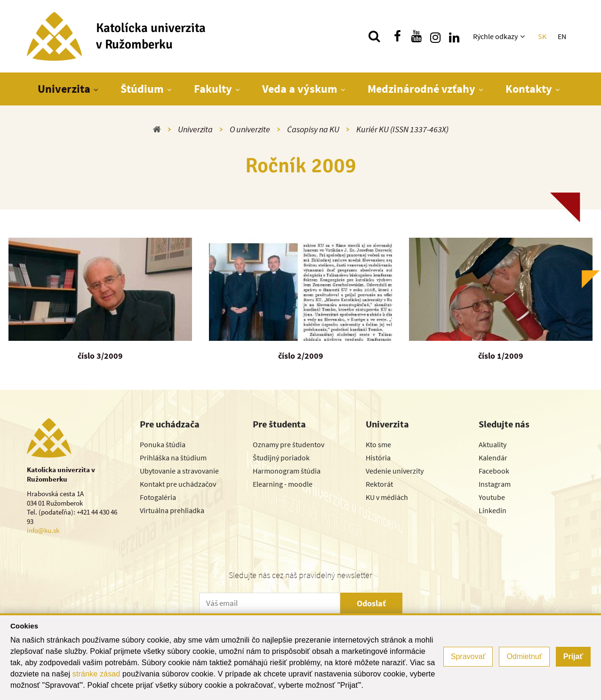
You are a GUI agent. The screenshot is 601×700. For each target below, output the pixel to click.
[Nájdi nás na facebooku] (398, 36)
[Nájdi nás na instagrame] (435, 36)
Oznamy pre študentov (288, 444)
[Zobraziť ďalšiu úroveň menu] (524, 36)
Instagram (495, 484)
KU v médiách (387, 497)
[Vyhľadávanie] (374, 36)
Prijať (573, 656)
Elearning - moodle (283, 484)
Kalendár (493, 458)
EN (562, 36)
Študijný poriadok (281, 458)
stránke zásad (96, 674)
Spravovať (468, 656)
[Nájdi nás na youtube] (417, 36)
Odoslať (371, 603)
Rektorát (379, 484)
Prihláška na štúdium (173, 458)
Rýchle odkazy (495, 36)
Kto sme (378, 444)
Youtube (492, 497)
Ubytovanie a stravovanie (179, 471)
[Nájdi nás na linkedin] (454, 36)
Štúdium (142, 89)
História (378, 458)
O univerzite (250, 129)
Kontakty (529, 89)
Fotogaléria (158, 497)
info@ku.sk (43, 530)
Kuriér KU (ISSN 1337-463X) (402, 129)
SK (542, 36)
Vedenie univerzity (395, 471)
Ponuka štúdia (163, 444)
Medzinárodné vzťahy (421, 89)
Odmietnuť (524, 656)
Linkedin (493, 510)
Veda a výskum (300, 89)
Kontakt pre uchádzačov (178, 484)
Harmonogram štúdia (287, 471)
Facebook (494, 471)
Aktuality (493, 444)
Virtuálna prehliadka (172, 510)
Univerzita (64, 89)
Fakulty (213, 89)
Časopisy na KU (313, 129)
